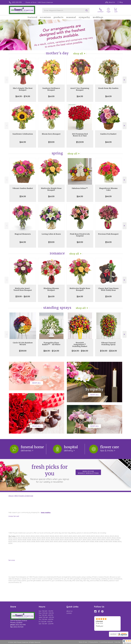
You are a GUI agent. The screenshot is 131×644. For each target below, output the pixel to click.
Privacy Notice (94, 642)
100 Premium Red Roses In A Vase (80, 135)
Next (125, 80)
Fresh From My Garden (108, 88)
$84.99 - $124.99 (51, 351)
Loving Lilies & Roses (51, 234)
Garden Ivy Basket (108, 134)
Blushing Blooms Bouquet (51, 289)
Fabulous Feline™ (80, 188)
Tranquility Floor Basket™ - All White (51, 344)
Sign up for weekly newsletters (88, 472)
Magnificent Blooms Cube (108, 189)
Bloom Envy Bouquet (51, 134)
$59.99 (51, 142)
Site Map (118, 642)
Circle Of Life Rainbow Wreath (23, 344)
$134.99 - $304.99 (108, 351)
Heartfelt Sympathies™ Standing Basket (80, 344)
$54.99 (23, 196)
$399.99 (23, 351)
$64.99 (51, 96)
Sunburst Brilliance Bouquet (51, 89)
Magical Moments (23, 234)
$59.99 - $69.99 (23, 296)
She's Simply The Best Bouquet (23, 89)
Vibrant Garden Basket (23, 188)
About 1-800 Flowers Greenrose (21, 496)
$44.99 (23, 142)
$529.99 (80, 142)
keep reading (46, 512)
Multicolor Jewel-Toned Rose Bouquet (23, 289)
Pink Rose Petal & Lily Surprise (80, 235)
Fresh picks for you (50, 473)
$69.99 (80, 242)
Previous (7, 80)
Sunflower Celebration (23, 134)
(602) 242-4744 (17, 2)
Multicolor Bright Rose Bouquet (51, 189)
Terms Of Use (83, 642)
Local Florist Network (107, 642)
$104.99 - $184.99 (80, 351)
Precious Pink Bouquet (108, 234)
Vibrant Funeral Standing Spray (108, 344)
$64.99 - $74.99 (23, 96)
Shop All (78, 54)
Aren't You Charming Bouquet (80, 89)
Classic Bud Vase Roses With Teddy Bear (108, 289)
